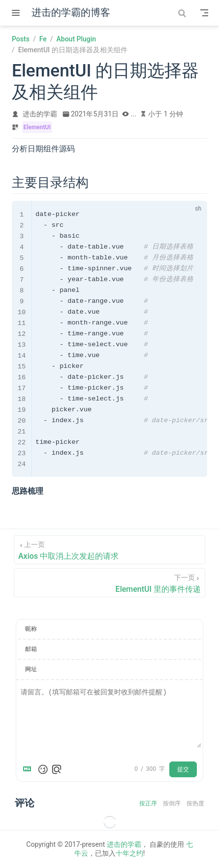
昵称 (31, 629)
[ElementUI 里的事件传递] (109, 583)
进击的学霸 (124, 844)
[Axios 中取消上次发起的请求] (109, 550)
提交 (183, 769)
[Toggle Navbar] (204, 13)
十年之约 (129, 853)
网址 (31, 669)
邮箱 (31, 649)
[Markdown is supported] (29, 769)
